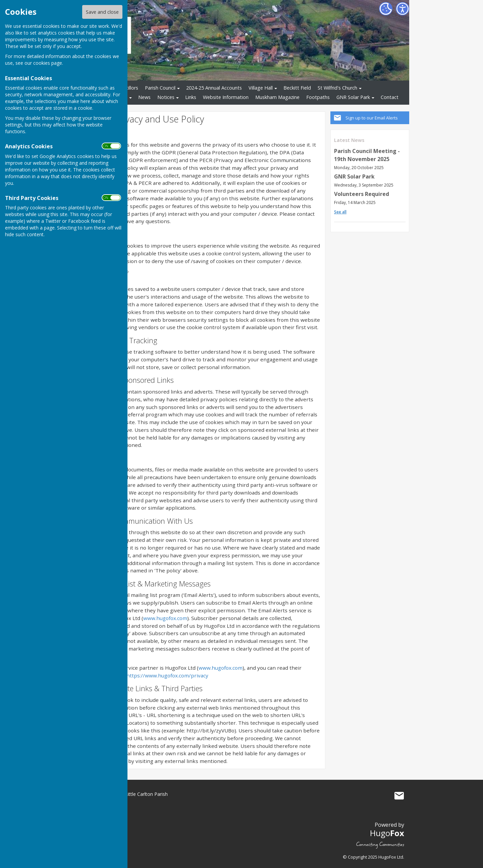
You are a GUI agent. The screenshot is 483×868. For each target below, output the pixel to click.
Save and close (102, 12)
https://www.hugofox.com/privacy (167, 675)
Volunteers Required (362, 194)
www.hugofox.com (165, 618)
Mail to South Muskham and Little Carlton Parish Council (399, 796)
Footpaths (318, 97)
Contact (390, 97)
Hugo (387, 833)
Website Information (226, 97)
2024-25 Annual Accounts (214, 88)
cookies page (48, 63)
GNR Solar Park (353, 97)
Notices (166, 97)
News (144, 97)
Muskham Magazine (277, 97)
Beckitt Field (297, 88)
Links (191, 97)
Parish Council (160, 88)
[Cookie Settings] (386, 9)
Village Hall (261, 88)
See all (340, 212)
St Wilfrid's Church (337, 88)
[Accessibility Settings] (402, 9)
